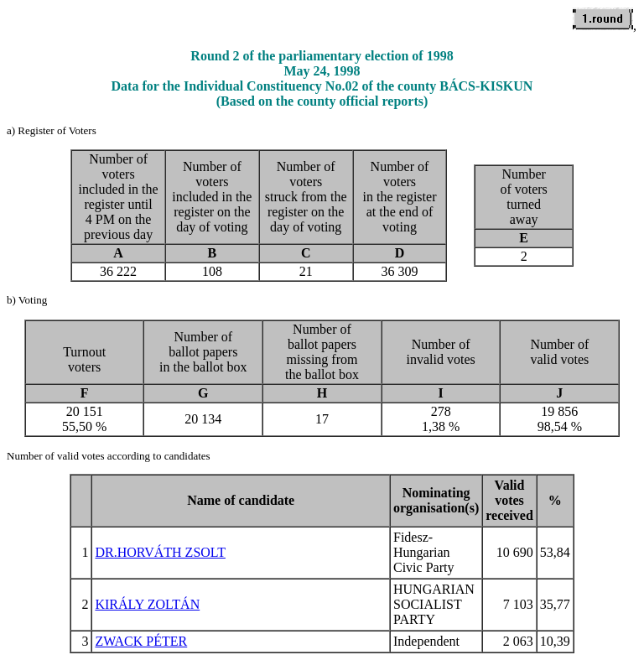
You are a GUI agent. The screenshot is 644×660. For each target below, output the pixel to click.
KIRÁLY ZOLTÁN (147, 604)
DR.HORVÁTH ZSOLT (160, 552)
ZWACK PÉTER (141, 641)
